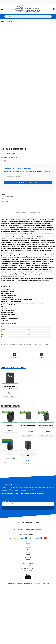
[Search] (50, 16)
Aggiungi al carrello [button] (10, 396)
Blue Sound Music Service (28, 522)
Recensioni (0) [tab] (34, 212)
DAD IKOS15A (10, 426)
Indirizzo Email (6, 501)
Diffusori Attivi (10, 196)
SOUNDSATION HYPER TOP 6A (28, 455)
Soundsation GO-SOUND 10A (46, 426)
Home (3, 22)
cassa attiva (6, 198)
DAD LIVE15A (10, 454)
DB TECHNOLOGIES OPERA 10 (28, 426)
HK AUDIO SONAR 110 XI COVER (10, 387)
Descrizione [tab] (21, 212)
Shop (7, 22)
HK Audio (7, 200)
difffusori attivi (13, 198)
